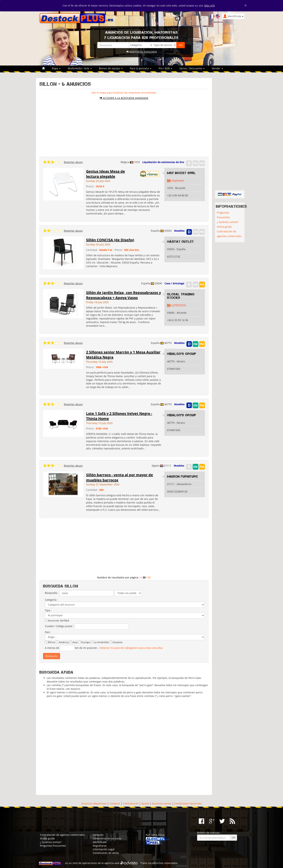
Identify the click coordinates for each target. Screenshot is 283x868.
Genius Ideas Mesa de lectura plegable (106, 174)
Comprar (115, 803)
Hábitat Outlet (180, 242)
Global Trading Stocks (181, 296)
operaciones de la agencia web (101, 863)
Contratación (131, 803)
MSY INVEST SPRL (181, 173)
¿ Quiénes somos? (228, 222)
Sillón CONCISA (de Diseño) (110, 240)
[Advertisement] (124, 127)
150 (148, 577)
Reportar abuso (73, 162)
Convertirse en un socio (107, 838)
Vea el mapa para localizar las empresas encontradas (124, 93)
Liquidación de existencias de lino (163, 162)
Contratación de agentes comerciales (229, 234)
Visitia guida (224, 227)
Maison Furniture (183, 477)
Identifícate (100, 842)
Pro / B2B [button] (165, 68)
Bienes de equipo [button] (111, 68)
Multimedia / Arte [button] (80, 68)
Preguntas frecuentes (223, 215)
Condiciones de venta (106, 853)
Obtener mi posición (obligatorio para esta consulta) (131, 648)
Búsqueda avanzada (142, 52)
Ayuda (145, 803)
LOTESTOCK (179, 305)
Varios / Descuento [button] (192, 68)
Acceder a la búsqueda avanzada (124, 98)
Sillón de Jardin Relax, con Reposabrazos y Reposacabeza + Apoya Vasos (124, 295)
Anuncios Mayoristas (94, 803)
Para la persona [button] (141, 68)
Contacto (98, 835)
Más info (210, 6)
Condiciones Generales (188, 803)
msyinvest (178, 181)
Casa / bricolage (174, 283)
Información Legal (104, 849)
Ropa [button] (56, 68)
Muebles (179, 231)
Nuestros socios (161, 803)
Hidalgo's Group (182, 354)
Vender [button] (217, 68)
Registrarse (100, 846)
